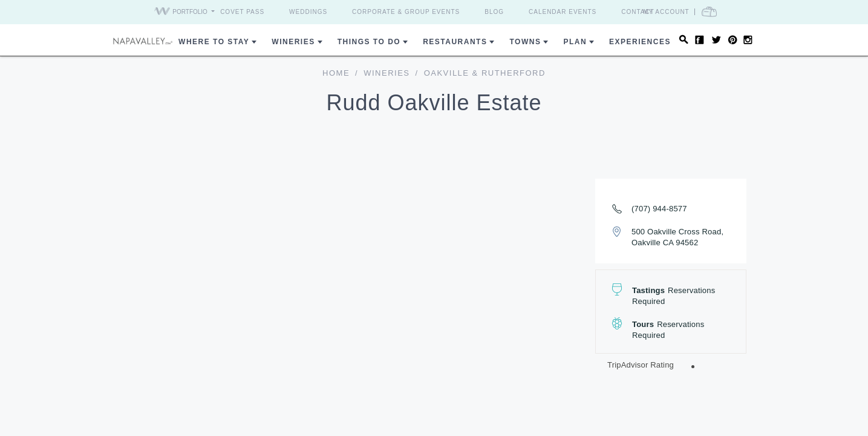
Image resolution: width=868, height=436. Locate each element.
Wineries (293, 42)
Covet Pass (242, 12)
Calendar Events (563, 12)
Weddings (308, 12)
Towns (525, 42)
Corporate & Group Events (406, 12)
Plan (575, 42)
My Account (689, 12)
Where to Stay (214, 42)
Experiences (640, 42)
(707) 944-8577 (659, 209)
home (336, 73)
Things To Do (369, 42)
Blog (494, 12)
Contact (638, 12)
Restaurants (455, 42)
